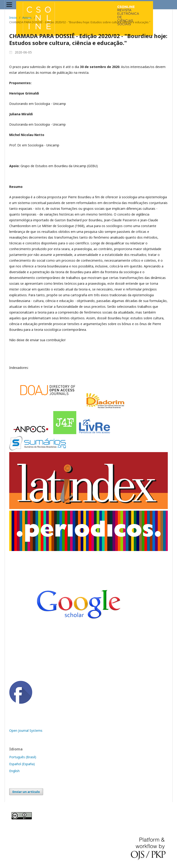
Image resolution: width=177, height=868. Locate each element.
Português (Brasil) (23, 757)
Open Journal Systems (26, 730)
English (14, 771)
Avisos (27, 18)
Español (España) (22, 764)
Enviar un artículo (26, 792)
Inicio (13, 18)
